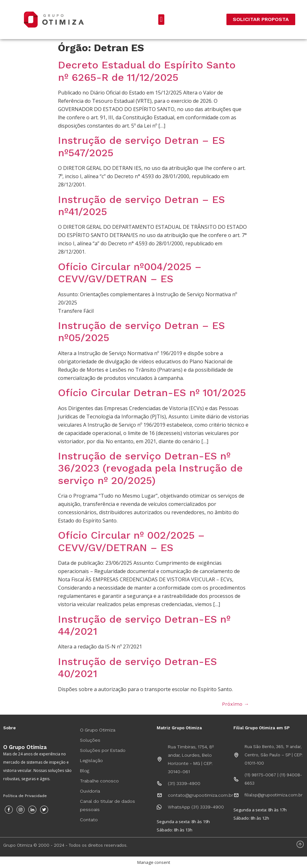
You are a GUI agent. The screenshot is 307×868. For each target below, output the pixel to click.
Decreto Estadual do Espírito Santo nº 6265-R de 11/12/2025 (147, 71)
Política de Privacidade (25, 796)
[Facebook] (9, 810)
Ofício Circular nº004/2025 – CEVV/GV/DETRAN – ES (130, 273)
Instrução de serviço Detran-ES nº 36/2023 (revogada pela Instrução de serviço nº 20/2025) (150, 468)
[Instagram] (21, 810)
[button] (161, 20)
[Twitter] (44, 810)
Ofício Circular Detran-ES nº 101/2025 (152, 393)
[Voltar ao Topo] (300, 844)
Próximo (236, 704)
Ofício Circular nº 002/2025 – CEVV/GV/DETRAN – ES (131, 541)
